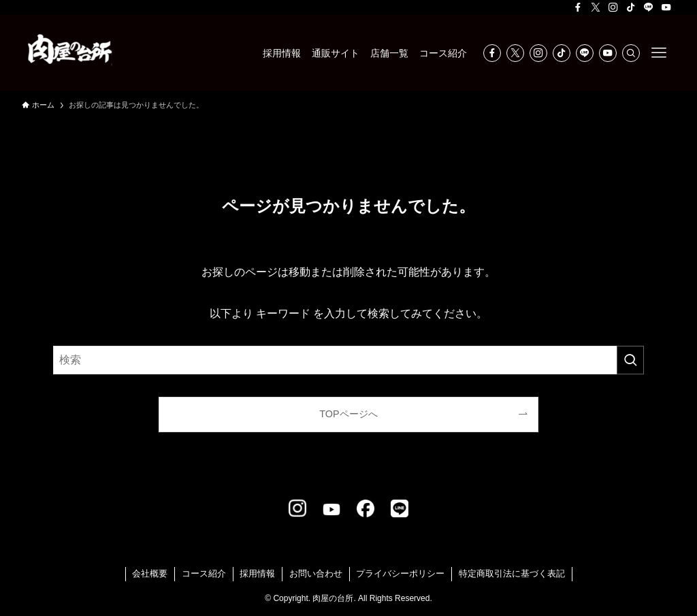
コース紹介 (204, 573)
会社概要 (150, 573)
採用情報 (257, 573)
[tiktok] (631, 7)
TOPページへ (348, 414)
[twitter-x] (596, 7)
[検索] (631, 53)
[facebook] (578, 7)
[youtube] (666, 7)
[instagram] (613, 7)
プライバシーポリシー (400, 573)
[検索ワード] (348, 360)
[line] (649, 7)
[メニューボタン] (659, 53)
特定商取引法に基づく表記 (512, 573)
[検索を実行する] (630, 360)
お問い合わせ (316, 573)
